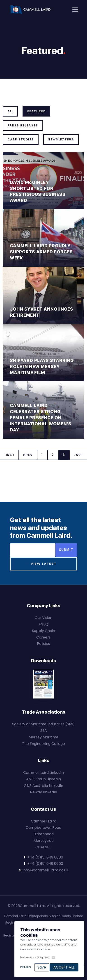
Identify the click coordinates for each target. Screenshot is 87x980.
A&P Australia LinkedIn (44, 786)
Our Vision (43, 618)
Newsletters (61, 139)
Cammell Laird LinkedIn (43, 773)
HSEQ (43, 624)
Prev (28, 455)
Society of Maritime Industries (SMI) (43, 724)
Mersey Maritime (43, 737)
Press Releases (23, 125)
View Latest (43, 564)
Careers (43, 637)
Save (42, 967)
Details (26, 967)
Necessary (35, 957)
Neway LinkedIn (43, 792)
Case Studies (21, 139)
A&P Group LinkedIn (43, 779)
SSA (44, 731)
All (10, 111)
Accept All (64, 967)
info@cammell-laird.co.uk (46, 870)
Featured (37, 111)
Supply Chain (43, 631)
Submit (66, 550)
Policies (43, 644)
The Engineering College (43, 744)
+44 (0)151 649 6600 (45, 857)
